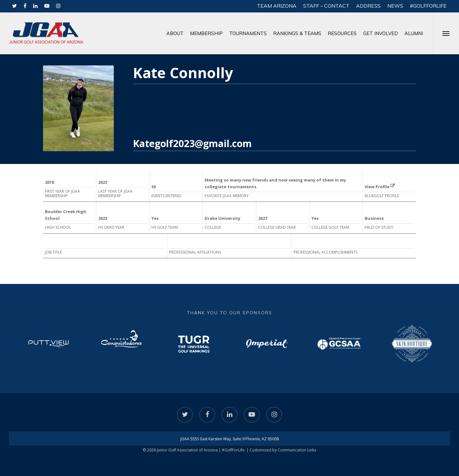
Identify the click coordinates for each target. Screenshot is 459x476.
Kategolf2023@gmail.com (192, 143)
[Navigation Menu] (446, 33)
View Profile (380, 187)
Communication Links (297, 450)
